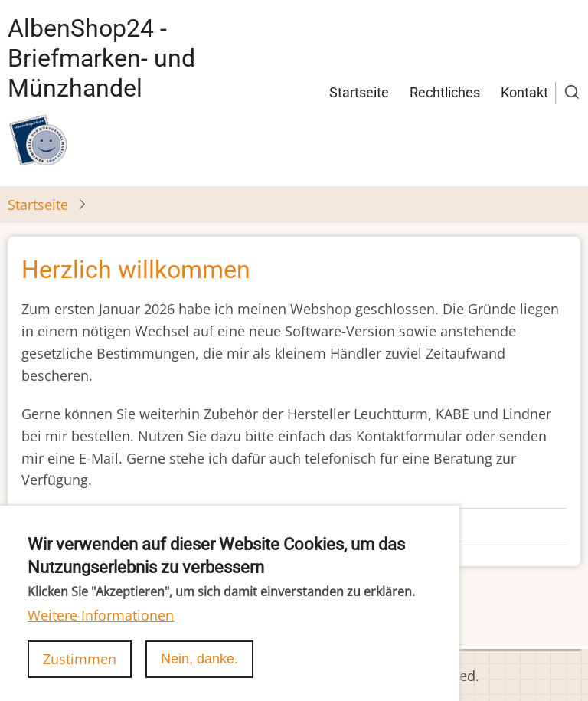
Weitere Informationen (101, 632)
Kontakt (524, 92)
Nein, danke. (199, 676)
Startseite (359, 92)
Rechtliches (445, 92)
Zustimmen (80, 676)
